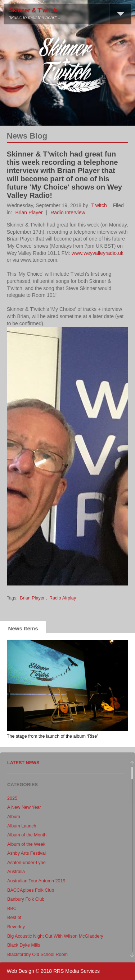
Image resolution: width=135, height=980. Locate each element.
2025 (12, 798)
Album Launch (22, 826)
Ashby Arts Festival (26, 853)
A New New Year (24, 807)
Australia (16, 872)
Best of (14, 918)
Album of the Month (27, 835)
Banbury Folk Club (26, 899)
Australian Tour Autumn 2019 (36, 881)
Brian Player (29, 213)
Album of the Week (26, 844)
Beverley (16, 927)
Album (14, 817)
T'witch (99, 205)
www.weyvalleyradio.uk (98, 253)
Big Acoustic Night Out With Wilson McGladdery (55, 936)
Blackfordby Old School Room (37, 955)
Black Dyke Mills (24, 945)
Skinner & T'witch (33, 10)
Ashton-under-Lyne (26, 863)
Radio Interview (68, 213)
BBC (12, 909)
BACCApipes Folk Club (31, 890)
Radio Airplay (63, 598)
